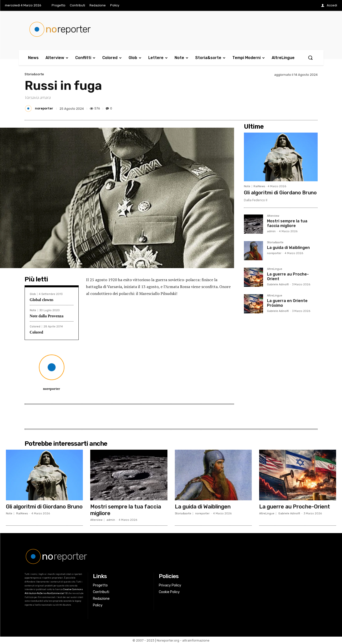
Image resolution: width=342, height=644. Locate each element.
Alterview (273, 216)
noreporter (44, 108)
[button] (310, 58)
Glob (33, 294)
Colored (35, 327)
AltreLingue (275, 269)
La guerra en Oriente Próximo (287, 303)
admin (271, 231)
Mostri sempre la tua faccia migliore (287, 223)
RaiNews (259, 186)
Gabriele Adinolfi (278, 284)
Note (33, 310)
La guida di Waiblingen (288, 248)
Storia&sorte (34, 74)
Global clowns (42, 300)
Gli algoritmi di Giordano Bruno (280, 193)
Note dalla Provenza (47, 316)
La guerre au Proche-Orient (288, 276)
